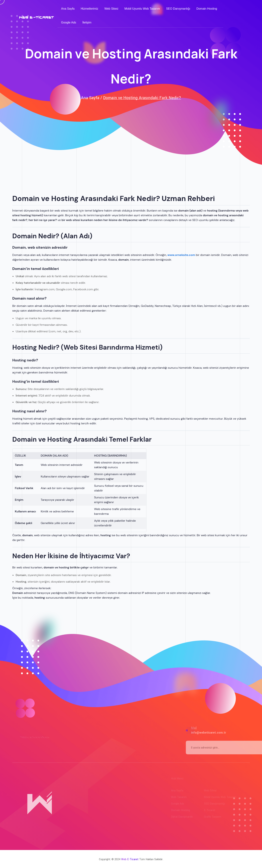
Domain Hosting (207, 9)
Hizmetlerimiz (90, 9)
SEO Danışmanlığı (178, 9)
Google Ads (69, 22)
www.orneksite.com (181, 255)
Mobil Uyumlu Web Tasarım (142, 9)
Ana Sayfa (68, 9)
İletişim (87, 22)
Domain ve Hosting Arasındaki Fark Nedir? (142, 98)
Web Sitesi (111, 9)
